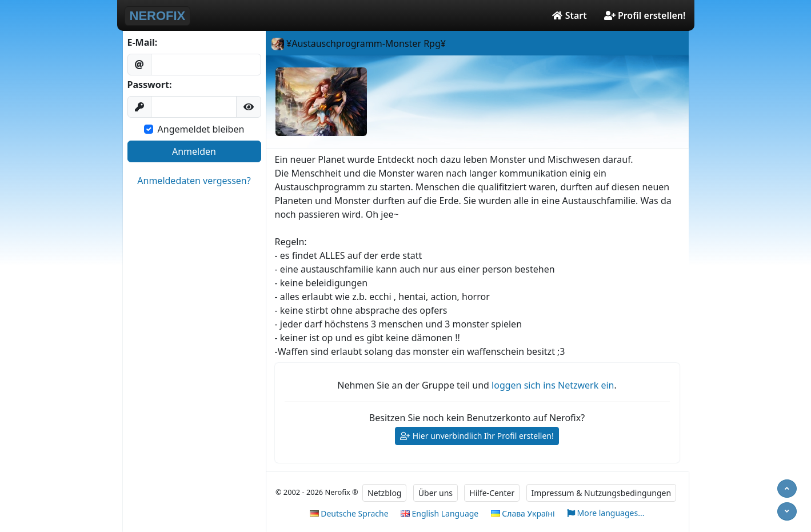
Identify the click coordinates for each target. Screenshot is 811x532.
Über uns (436, 493)
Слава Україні (523, 513)
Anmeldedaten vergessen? (194, 181)
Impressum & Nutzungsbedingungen (602, 493)
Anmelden (194, 151)
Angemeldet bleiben (201, 129)
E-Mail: (143, 42)
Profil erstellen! (645, 15)
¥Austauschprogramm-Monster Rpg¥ (359, 43)
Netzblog (384, 493)
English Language (440, 513)
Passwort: (150, 85)
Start (569, 15)
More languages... (606, 513)
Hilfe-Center (492, 493)
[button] (249, 107)
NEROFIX (158, 16)
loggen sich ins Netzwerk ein (553, 385)
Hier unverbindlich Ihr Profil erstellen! (477, 436)
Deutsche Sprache (349, 513)
